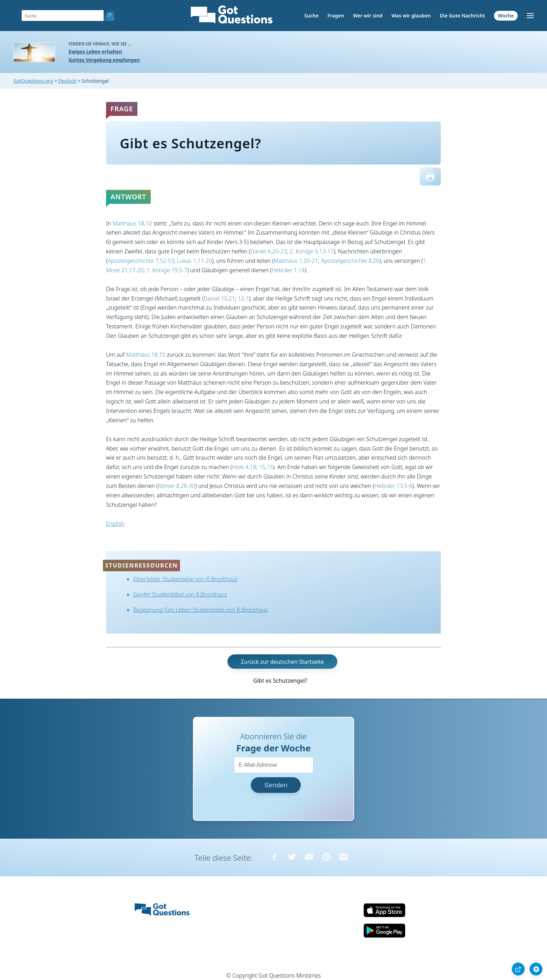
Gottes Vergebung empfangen (104, 60)
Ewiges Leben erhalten (95, 51)
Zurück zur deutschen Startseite (282, 662)
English (115, 524)
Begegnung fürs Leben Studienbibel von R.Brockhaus (201, 610)
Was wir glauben (411, 16)
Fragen (336, 16)
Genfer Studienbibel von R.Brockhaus (180, 594)
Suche (311, 16)
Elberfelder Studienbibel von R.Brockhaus (185, 579)
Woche (506, 16)
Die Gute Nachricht (463, 16)
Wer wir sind (368, 16)
